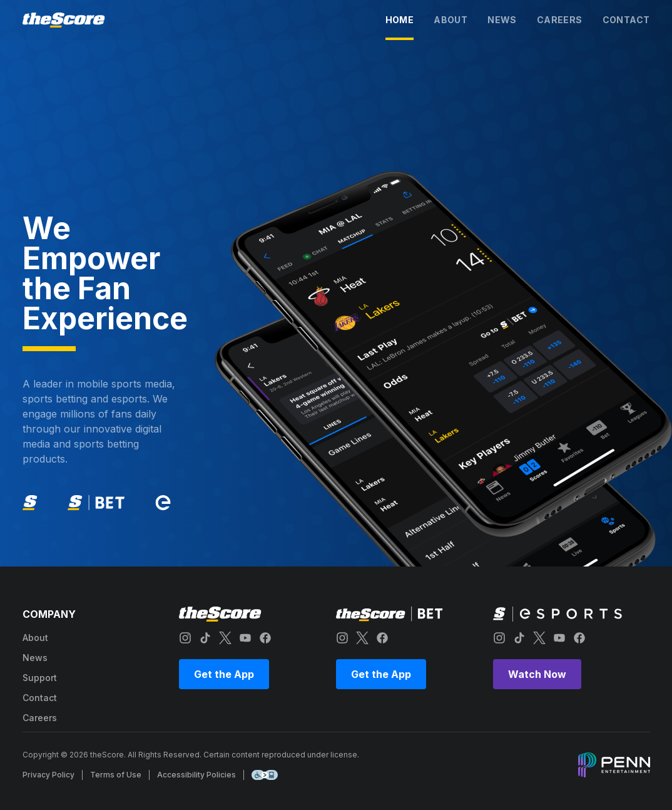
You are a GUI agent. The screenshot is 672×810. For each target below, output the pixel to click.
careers (560, 20)
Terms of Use (116, 775)
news (502, 20)
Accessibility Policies (196, 775)
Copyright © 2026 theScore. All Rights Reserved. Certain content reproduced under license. (191, 755)
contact (626, 20)
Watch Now (537, 674)
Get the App (224, 674)
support (40, 678)
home (400, 20)
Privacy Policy (48, 775)
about (451, 20)
